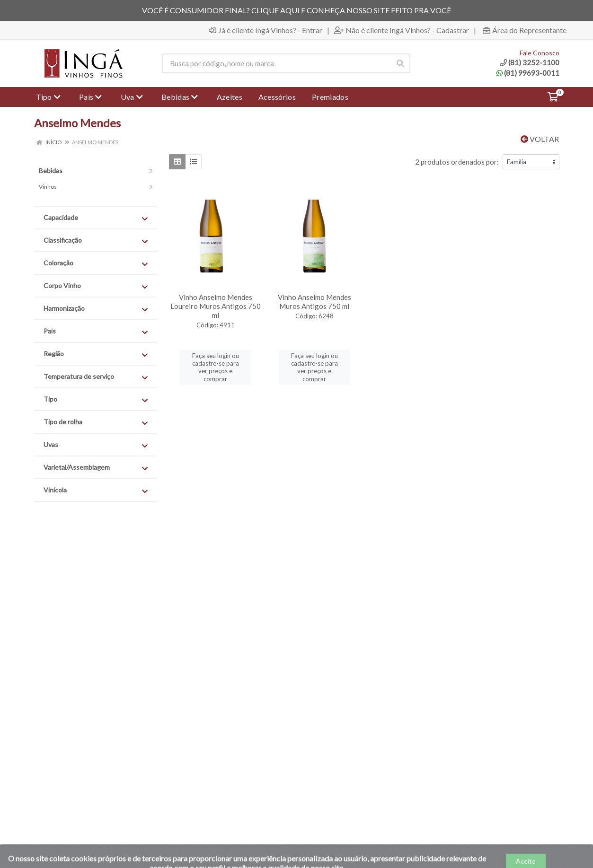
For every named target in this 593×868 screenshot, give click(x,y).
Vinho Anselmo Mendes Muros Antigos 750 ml (314, 302)
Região (96, 354)
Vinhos (48, 187)
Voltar (540, 139)
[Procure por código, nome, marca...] (276, 63)
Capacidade (96, 218)
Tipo (96, 399)
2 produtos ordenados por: (457, 162)
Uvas (96, 445)
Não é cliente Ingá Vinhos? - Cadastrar (402, 30)
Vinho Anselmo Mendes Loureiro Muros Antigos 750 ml (216, 306)
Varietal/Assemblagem (96, 468)
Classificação (96, 241)
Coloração (96, 263)
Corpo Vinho (96, 286)
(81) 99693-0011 (528, 73)
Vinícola (96, 490)
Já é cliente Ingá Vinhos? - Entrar (266, 30)
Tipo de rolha (96, 422)
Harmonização (96, 309)
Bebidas (51, 171)
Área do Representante (525, 30)
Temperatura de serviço (96, 377)
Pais (96, 331)
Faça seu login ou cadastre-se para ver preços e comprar (216, 367)
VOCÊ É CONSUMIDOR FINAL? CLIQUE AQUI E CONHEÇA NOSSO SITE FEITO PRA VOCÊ (296, 10)
